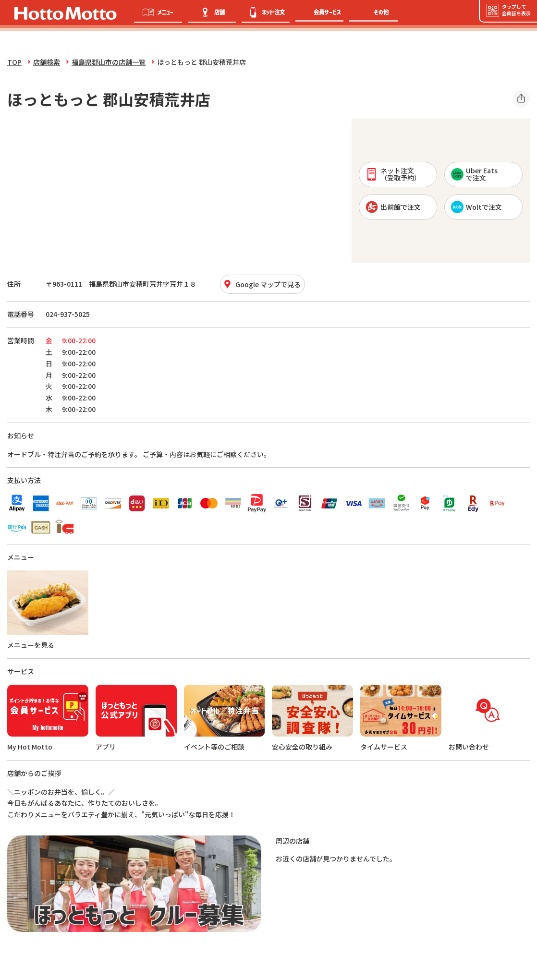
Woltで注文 (476, 207)
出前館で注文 (393, 207)
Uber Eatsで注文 (474, 174)
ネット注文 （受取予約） (393, 174)
